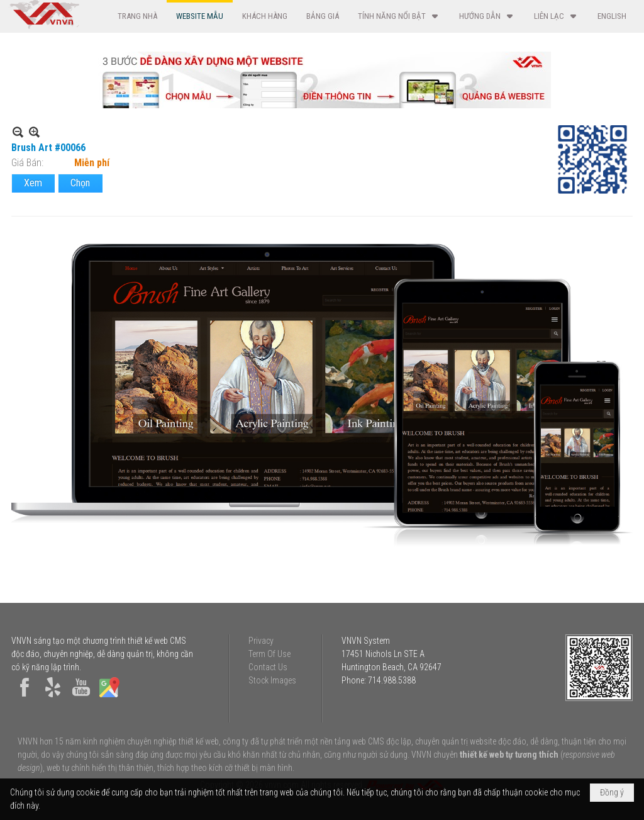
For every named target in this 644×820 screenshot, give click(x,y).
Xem (33, 183)
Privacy (261, 641)
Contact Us (268, 667)
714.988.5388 (392, 680)
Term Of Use (269, 654)
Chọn (80, 183)
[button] (399, 16)
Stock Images (272, 680)
